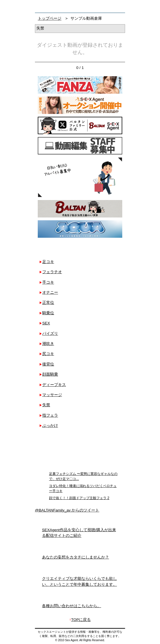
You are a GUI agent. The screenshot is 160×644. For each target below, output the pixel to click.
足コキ (48, 262)
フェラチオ (52, 272)
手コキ (48, 282)
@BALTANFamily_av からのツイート (67, 510)
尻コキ (48, 354)
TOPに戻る (81, 620)
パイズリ (50, 334)
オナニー (50, 292)
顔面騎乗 (50, 374)
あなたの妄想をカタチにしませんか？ (75, 557)
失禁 (46, 405)
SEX (46, 323)
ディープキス (54, 385)
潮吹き (48, 344)
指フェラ (50, 415)
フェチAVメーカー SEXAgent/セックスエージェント (43, 6)
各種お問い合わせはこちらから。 (72, 606)
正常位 (48, 303)
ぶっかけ (50, 426)
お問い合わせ (119, 6)
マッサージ (52, 395)
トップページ (50, 18)
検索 (108, 6)
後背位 (48, 364)
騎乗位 (48, 313)
